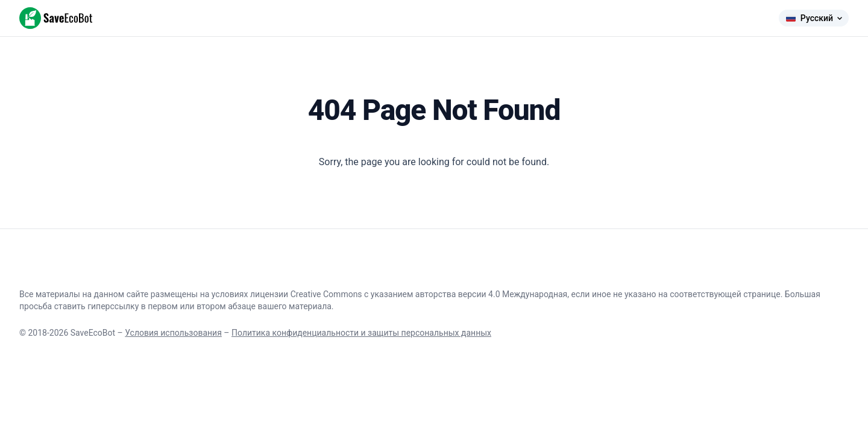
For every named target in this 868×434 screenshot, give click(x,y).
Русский (814, 18)
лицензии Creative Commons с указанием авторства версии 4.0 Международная (409, 294)
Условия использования (173, 333)
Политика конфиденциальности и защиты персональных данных (361, 333)
